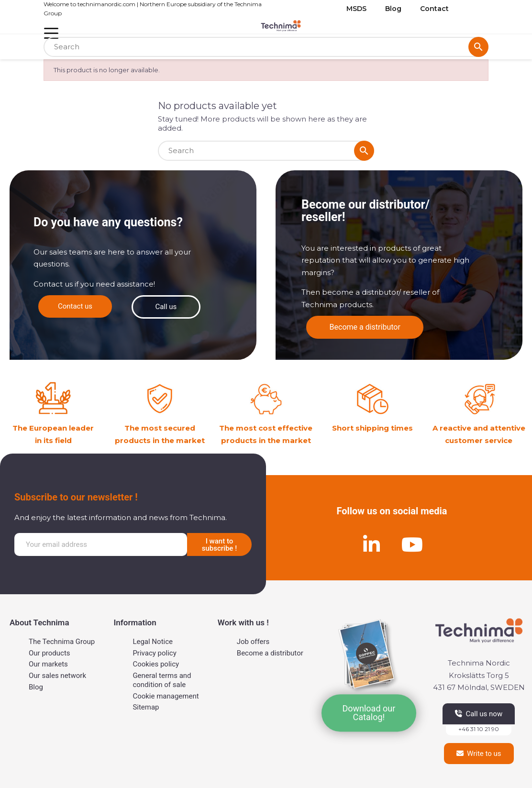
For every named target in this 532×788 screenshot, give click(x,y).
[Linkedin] (372, 544)
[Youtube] (412, 544)
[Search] (266, 47)
